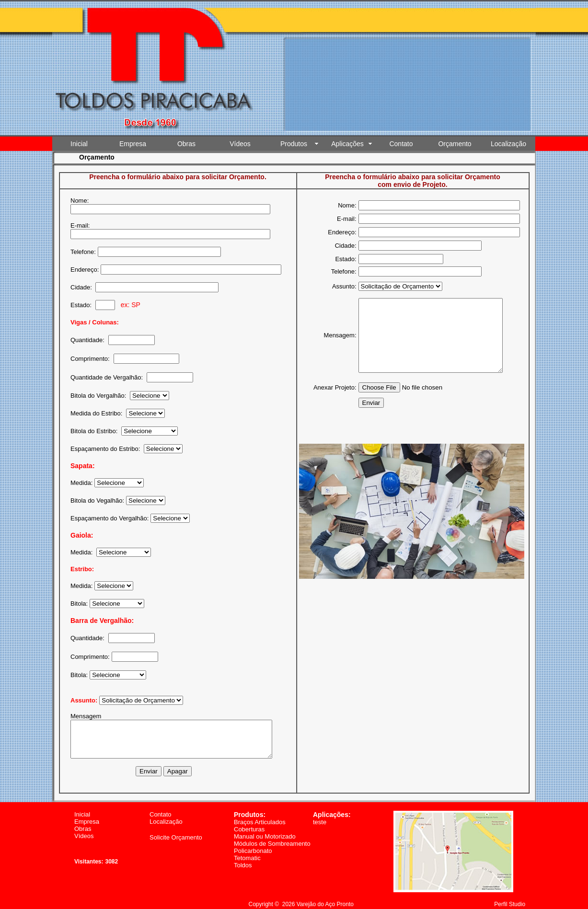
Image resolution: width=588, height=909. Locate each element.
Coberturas (249, 822)
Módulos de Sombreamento (272, 836)
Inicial (79, 144)
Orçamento (455, 144)
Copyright (261, 897)
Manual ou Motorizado (265, 829)
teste (320, 815)
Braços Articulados (260, 815)
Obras (186, 144)
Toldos (243, 858)
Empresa (133, 144)
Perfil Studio (510, 897)
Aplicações (347, 144)
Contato (401, 144)
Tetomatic (247, 851)
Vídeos (240, 144)
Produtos (294, 144)
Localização (508, 144)
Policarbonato (253, 844)
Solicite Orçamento (176, 830)
